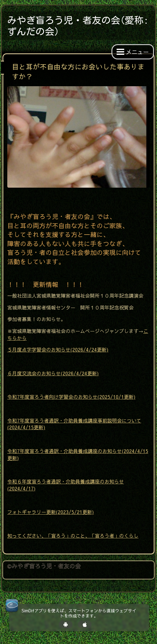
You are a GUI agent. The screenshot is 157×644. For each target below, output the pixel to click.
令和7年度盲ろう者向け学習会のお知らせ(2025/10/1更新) (71, 397)
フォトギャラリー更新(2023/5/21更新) (51, 512)
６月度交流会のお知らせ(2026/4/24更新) (53, 373)
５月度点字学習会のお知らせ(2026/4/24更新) (58, 349)
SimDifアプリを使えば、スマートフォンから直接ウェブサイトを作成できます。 (79, 613)
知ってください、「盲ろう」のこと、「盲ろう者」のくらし (73, 536)
